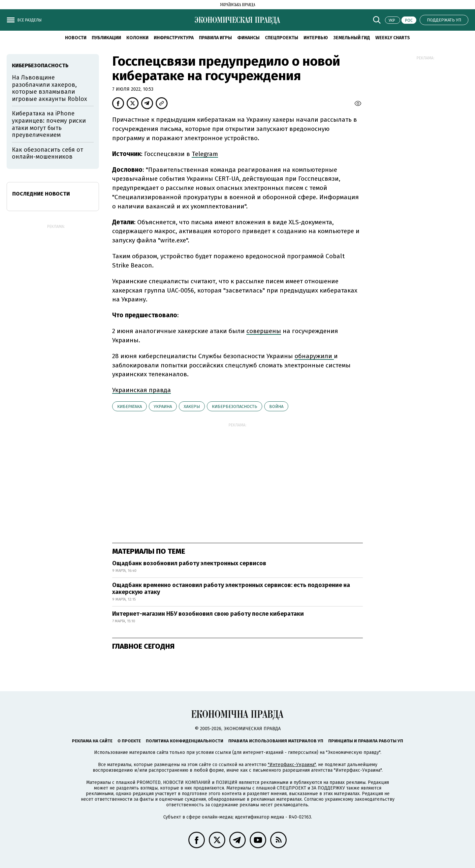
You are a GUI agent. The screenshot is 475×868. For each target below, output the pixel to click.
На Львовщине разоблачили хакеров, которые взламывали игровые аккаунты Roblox (49, 88)
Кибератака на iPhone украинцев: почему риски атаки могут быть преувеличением (49, 124)
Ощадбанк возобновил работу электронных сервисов (189, 563)
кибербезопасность (235, 406)
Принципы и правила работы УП (366, 741)
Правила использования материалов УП (276, 741)
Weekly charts (393, 38)
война (276, 406)
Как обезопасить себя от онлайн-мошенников (47, 153)
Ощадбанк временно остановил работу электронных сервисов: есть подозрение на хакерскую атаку (231, 589)
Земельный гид (352, 38)
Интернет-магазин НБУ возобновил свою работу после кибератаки (208, 614)
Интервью (316, 38)
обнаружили (314, 356)
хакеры (192, 406)
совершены (264, 331)
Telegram (205, 154)
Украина (163, 406)
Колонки (137, 38)
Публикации (106, 38)
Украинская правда (142, 390)
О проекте (129, 741)
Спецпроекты (282, 38)
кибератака (129, 406)
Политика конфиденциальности (185, 741)
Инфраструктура (174, 38)
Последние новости (41, 194)
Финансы (248, 38)
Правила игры (215, 38)
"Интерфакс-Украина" (292, 765)
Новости (76, 38)
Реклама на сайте (92, 741)
